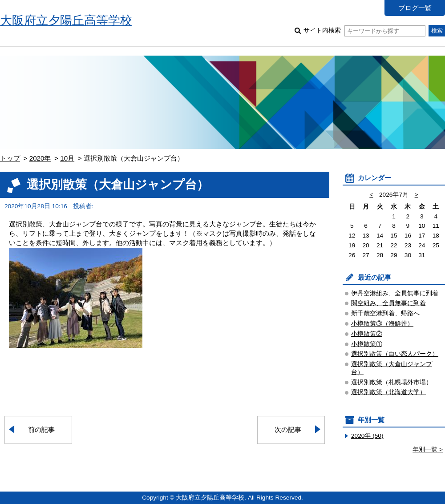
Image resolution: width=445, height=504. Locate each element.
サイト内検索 (364, 30)
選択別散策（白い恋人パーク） (395, 354)
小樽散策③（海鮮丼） (382, 324)
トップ (10, 158)
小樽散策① (367, 344)
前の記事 (41, 429)
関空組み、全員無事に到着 (388, 303)
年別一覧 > (428, 450)
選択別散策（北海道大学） (388, 392)
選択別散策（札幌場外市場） (392, 382)
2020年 (40, 158)
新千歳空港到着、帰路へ (385, 313)
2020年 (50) (367, 436)
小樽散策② (367, 334)
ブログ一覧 (415, 8)
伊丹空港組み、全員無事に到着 (395, 293)
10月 (67, 158)
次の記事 (288, 429)
